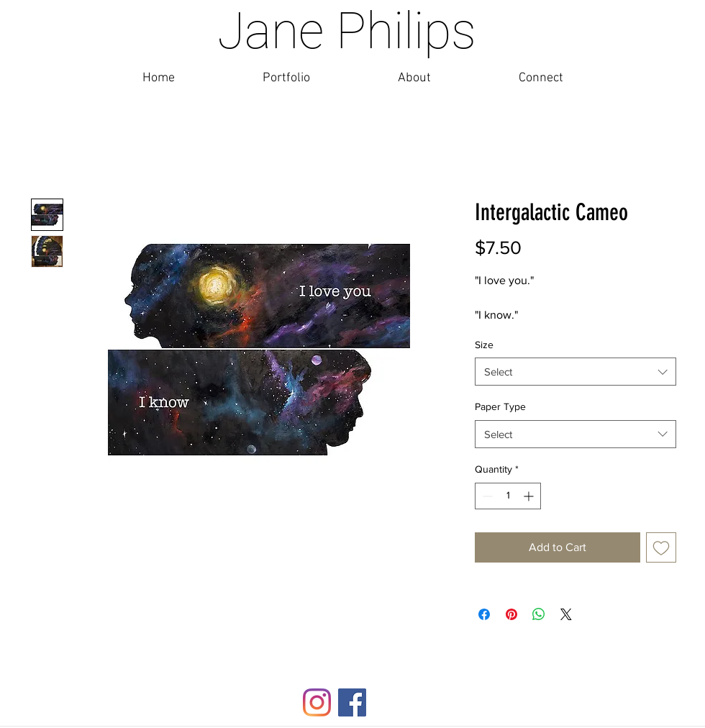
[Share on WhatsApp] (539, 614)
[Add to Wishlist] (661, 547)
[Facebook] (352, 702)
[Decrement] (486, 496)
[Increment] (530, 496)
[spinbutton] (508, 496)
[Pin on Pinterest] (511, 614)
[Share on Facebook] (484, 614)
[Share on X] (566, 614)
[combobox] (576, 372)
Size (484, 345)
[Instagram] (317, 702)
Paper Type (500, 406)
